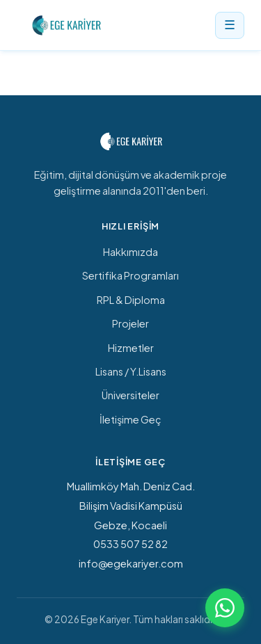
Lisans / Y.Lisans (131, 371)
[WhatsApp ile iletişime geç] (225, 608)
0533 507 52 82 (130, 544)
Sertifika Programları (130, 275)
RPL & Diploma (131, 300)
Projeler (130, 323)
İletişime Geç (130, 419)
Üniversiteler (130, 395)
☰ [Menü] (230, 25)
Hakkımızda (130, 252)
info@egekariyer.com (131, 563)
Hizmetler (131, 348)
